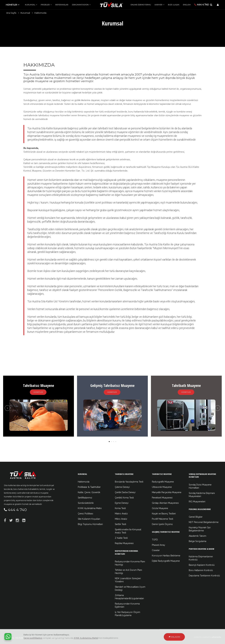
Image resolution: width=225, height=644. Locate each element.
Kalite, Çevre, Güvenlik (89, 492)
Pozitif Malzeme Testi (162, 519)
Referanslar (62, 5)
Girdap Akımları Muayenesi (165, 503)
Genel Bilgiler (196, 517)
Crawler (156, 550)
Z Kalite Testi (121, 538)
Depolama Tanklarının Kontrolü (204, 576)
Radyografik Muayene (163, 482)
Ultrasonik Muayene (162, 487)
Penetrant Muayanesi (162, 498)
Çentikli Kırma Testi (124, 498)
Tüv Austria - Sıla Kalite (14, 638)
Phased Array (159, 545)
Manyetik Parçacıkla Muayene (167, 492)
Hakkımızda (40, 13)
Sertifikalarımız (85, 498)
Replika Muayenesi (124, 543)
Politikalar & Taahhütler (89, 487)
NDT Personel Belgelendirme (204, 522)
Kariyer (159, 5)
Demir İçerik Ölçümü (162, 524)
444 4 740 (202, 5)
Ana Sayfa (11, 13)
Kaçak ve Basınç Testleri (164, 514)
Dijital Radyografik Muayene (166, 561)
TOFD (155, 540)
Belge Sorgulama (197, 541)
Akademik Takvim (197, 536)
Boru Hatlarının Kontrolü (201, 570)
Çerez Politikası (85, 514)
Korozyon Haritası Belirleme (166, 556)
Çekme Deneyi (122, 487)
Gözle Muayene (160, 508)
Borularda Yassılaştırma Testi (129, 482)
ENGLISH (187, 5)
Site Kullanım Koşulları (89, 519)
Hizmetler (11, 5)
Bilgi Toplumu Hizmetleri (90, 524)
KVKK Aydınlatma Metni (90, 508)
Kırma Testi (120, 508)
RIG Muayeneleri (197, 502)
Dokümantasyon (80, 5)
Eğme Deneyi (122, 503)
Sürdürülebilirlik (86, 503)
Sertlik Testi (120, 524)
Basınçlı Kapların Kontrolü (202, 565)
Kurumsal (30, 5)
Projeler (45, 5)
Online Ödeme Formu (141, 5)
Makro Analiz (121, 514)
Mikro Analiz (121, 519)
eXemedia (217, 637)
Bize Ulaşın (174, 5)
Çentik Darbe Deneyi (125, 492)
